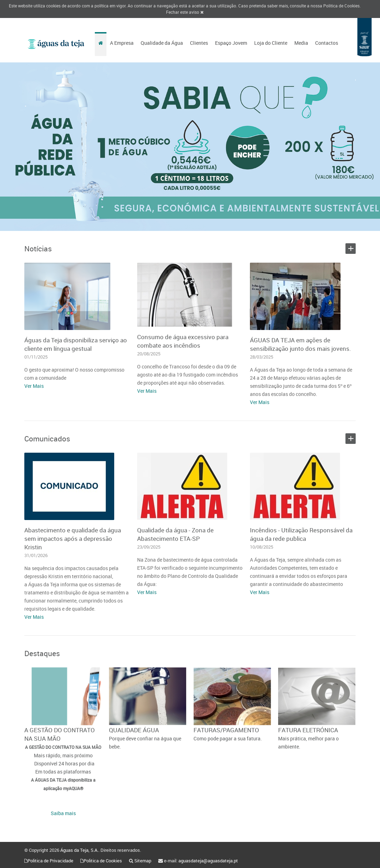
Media (301, 43)
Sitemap (143, 861)
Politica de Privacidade (50, 861)
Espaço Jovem (231, 43)
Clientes (199, 43)
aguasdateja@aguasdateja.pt (208, 861)
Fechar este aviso (185, 12)
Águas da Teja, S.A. (79, 850)
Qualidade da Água (162, 43)
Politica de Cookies (341, 6)
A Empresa (122, 43)
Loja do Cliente (271, 43)
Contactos (327, 43)
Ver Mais (34, 386)
